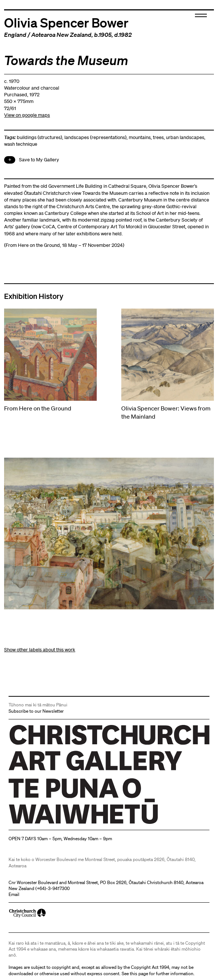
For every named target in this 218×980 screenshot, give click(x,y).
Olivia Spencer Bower (66, 22)
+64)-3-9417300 (53, 888)
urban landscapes (185, 137)
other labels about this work (46, 650)
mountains (140, 137)
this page (139, 973)
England (15, 35)
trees (158, 137)
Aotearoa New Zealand (61, 35)
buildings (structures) (39, 137)
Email (14, 894)
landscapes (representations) (95, 137)
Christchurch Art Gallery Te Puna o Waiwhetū (53, 824)
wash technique (21, 144)
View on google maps (27, 115)
